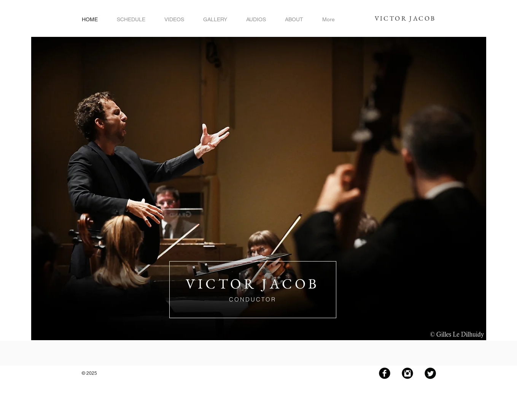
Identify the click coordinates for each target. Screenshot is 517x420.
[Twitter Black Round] (430, 373)
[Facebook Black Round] (385, 373)
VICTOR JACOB (405, 18)
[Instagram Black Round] (407, 373)
